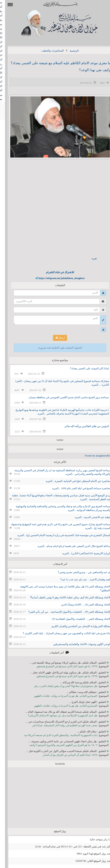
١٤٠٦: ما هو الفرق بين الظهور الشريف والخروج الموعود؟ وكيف (58, 745)
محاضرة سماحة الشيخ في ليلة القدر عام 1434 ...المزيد (76, 488)
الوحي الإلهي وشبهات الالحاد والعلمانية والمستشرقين (77, 644)
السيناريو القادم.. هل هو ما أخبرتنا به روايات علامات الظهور (60, 696)
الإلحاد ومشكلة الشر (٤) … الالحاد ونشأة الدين (81, 605)
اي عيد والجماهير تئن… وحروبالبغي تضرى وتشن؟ (79, 572)
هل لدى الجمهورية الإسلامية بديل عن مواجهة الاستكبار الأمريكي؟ (57, 715)
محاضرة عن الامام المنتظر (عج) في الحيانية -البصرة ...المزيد (73, 481)
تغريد (89, 258)
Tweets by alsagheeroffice (93, 456)
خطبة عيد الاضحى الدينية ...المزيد (88, 517)
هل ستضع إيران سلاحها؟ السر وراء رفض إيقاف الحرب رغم (61, 686)
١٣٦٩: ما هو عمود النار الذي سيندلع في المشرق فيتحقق (62, 666)
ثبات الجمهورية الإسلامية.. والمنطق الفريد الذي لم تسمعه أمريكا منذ (55, 735)
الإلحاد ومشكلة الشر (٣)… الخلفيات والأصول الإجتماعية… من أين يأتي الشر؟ (65, 612)
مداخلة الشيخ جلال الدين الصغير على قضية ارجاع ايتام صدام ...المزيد (69, 546)
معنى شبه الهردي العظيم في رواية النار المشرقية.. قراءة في (59, 725)
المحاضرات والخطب (48, 51)
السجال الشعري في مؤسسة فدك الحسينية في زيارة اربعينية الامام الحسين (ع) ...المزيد (59, 535)
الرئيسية (69, 51)
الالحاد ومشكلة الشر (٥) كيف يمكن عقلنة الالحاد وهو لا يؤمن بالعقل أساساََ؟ (65, 597)
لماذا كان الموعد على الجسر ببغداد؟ (85, 368)
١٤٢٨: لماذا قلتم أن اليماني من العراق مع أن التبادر (65, 755)
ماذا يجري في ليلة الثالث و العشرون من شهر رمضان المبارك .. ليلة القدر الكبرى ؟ (62, 633)
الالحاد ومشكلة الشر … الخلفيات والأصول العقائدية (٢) (76, 619)
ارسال (55, 338)
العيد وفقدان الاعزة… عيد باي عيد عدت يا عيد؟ (80, 579)
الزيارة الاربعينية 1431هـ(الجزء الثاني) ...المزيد (81, 553)
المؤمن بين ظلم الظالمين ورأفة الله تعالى (82, 426)
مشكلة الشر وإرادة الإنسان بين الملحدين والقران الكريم (76, 626)
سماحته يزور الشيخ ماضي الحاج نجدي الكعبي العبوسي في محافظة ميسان (64, 397)
